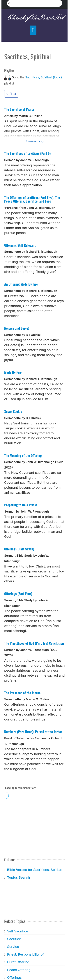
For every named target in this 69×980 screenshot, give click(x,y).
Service (13, 947)
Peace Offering (19, 970)
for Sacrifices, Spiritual (35, 870)
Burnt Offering (18, 962)
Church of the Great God (34, 18)
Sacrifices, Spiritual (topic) (44, 77)
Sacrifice (14, 939)
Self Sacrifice (18, 931)
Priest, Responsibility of (26, 954)
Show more (33, 141)
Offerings (14, 978)
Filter (11, 94)
